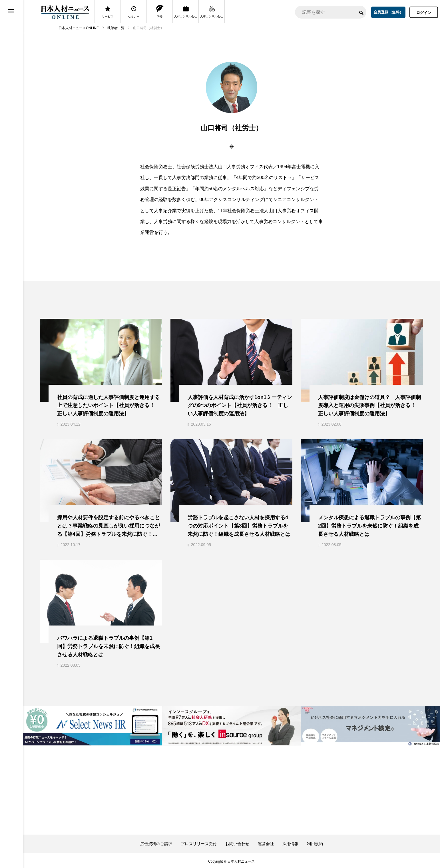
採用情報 (290, 842)
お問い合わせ (237, 842)
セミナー (134, 12)
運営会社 (266, 842)
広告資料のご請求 (156, 842)
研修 (160, 12)
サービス (108, 12)
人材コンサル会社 (186, 12)
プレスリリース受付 (199, 842)
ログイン (424, 13)
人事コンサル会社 (212, 12)
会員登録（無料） (388, 12)
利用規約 (315, 842)
